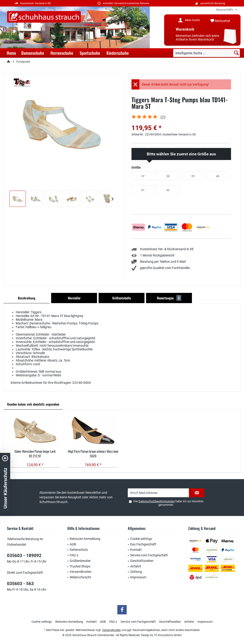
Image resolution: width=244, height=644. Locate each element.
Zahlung (136, 572)
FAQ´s (74, 555)
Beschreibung (27, 298)
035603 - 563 (20, 584)
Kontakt (136, 550)
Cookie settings (141, 539)
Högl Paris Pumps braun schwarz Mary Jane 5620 (93, 454)
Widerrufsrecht (80, 577)
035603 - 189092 (24, 556)
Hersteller (74, 298)
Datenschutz (79, 550)
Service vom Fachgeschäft (149, 555)
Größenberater (80, 561)
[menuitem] (225, 10)
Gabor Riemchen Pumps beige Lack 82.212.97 (35, 454)
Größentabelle (122, 298)
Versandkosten (81, 572)
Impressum (138, 577)
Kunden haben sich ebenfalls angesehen (33, 404)
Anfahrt (136, 566)
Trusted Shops (80, 566)
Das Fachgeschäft (143, 544)
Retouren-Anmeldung (85, 539)
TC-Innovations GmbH (168, 635)
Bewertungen (169, 298)
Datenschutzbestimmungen (157, 501)
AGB (73, 544)
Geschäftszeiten (142, 561)
